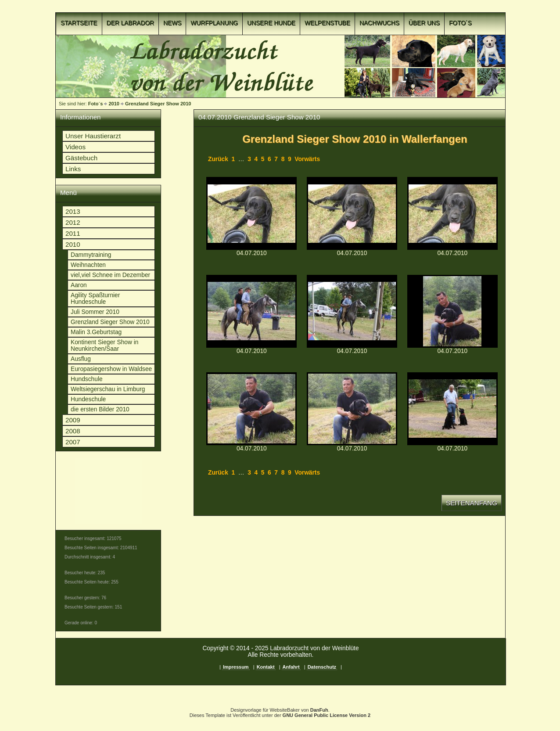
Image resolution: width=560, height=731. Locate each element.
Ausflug (81, 359)
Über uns (424, 23)
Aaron (79, 285)
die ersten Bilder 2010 (100, 409)
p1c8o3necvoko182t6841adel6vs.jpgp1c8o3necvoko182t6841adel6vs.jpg (452, 311)
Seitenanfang (472, 503)
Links (73, 169)
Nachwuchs (379, 23)
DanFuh (319, 710)
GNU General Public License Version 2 (327, 715)
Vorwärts (307, 159)
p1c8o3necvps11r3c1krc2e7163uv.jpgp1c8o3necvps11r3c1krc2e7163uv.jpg (452, 213)
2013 (73, 211)
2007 (73, 442)
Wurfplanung (214, 23)
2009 (73, 420)
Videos (75, 147)
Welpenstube (327, 23)
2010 (114, 104)
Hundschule (87, 379)
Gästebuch (81, 158)
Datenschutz (322, 667)
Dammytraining (91, 255)
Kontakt (266, 667)
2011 (73, 233)
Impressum (236, 667)
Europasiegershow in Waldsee (111, 369)
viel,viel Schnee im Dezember (110, 275)
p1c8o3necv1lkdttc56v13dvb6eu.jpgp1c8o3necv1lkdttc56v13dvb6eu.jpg (251, 311)
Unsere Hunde (271, 23)
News (172, 23)
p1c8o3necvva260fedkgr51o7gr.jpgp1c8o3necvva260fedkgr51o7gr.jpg (251, 409)
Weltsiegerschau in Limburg (108, 389)
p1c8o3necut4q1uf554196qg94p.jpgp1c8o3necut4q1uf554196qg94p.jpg (452, 409)
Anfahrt (291, 667)
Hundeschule (88, 399)
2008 (73, 431)
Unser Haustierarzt (93, 136)
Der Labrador (131, 23)
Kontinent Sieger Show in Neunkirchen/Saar (104, 346)
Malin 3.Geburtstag (96, 332)
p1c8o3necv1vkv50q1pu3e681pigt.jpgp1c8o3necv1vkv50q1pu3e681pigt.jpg (352, 311)
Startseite (79, 23)
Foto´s (460, 23)
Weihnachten (88, 265)
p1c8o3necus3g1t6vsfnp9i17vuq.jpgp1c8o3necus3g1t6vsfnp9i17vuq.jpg (352, 409)
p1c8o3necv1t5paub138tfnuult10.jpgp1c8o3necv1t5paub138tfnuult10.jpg (352, 213)
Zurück (218, 159)
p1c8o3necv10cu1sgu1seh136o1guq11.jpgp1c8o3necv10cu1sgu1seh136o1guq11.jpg (251, 213)
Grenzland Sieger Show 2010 (158, 104)
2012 (73, 222)
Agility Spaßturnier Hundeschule (95, 299)
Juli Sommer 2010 (95, 312)
